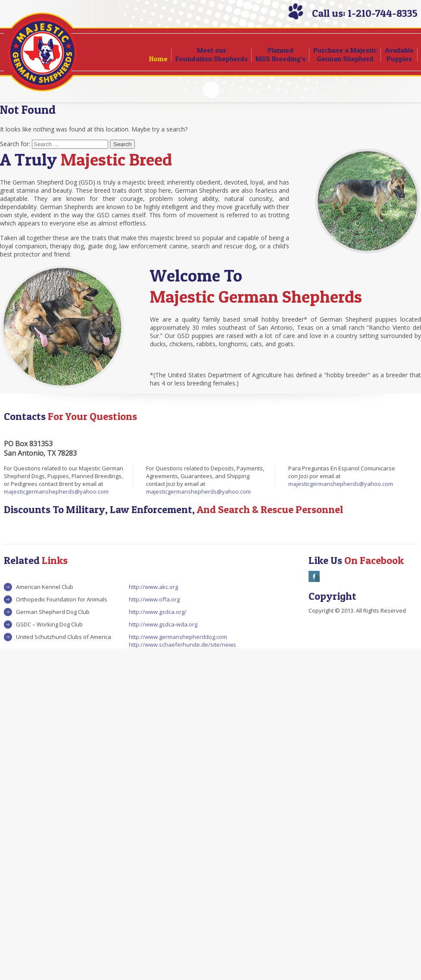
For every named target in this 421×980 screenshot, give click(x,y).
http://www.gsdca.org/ (158, 612)
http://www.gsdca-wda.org (163, 624)
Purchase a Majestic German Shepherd (345, 54)
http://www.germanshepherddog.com (178, 637)
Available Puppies (399, 54)
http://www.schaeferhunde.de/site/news (182, 645)
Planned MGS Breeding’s (281, 54)
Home (158, 59)
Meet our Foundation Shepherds (212, 54)
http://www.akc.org (153, 587)
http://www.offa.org (154, 599)
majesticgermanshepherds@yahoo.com (56, 492)
